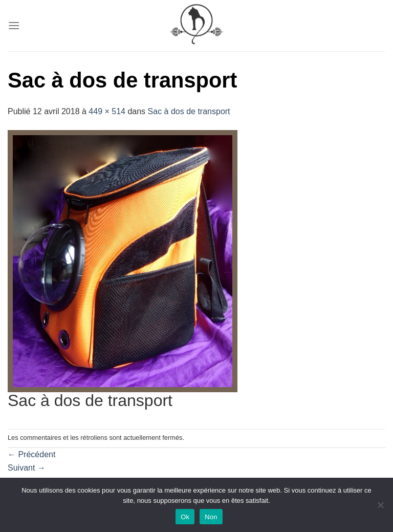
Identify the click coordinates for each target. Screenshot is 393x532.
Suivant (27, 468)
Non (211, 517)
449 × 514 (107, 111)
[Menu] (14, 25)
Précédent (31, 454)
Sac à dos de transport (189, 111)
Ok (185, 517)
